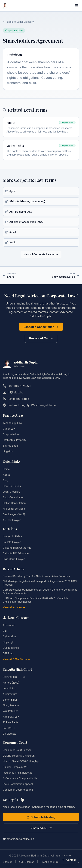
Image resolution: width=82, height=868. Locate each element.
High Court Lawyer (14, 559)
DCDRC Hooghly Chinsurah (19, 756)
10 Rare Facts (11, 722)
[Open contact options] (69, 860)
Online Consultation (14, 503)
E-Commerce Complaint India (20, 778)
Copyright (9, 642)
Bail (5, 631)
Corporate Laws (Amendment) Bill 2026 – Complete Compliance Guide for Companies (40, 591)
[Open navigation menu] (76, 6)
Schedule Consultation (41, 327)
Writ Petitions (11, 711)
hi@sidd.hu (13, 392)
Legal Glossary (11, 492)
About (6, 475)
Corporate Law (11, 434)
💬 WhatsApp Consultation (18, 839)
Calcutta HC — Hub (14, 677)
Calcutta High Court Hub (17, 548)
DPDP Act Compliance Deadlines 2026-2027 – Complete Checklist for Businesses (36, 600)
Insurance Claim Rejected (18, 773)
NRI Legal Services (14, 509)
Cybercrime (10, 636)
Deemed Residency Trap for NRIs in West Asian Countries (36, 576)
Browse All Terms (41, 338)
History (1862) (11, 683)
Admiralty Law (11, 717)
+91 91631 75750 (17, 386)
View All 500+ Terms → (17, 659)
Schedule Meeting (41, 817)
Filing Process (11, 705)
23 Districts (9, 734)
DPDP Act (8, 653)
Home (6, 469)
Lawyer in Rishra (12, 536)
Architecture (10, 694)
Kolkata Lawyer (12, 542)
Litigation (8, 451)
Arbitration (9, 625)
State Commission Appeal (18, 784)
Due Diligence (11, 648)
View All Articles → (14, 607)
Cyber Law (9, 429)
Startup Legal (11, 446)
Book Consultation (13, 497)
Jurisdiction (10, 688)
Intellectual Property (15, 440)
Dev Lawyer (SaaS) (14, 514)
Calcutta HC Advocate (16, 553)
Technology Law (12, 423)
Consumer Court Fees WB (18, 790)
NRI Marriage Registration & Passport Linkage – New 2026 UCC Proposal (40, 583)
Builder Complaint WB (16, 767)
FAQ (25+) (9, 728)
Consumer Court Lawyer (17, 750)
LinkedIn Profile (16, 399)
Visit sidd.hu (41, 828)
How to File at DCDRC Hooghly (21, 761)
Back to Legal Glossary (18, 22)
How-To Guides (12, 486)
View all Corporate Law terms (41, 254)
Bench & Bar (10, 700)
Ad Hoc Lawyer (12, 520)
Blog (5, 480)
